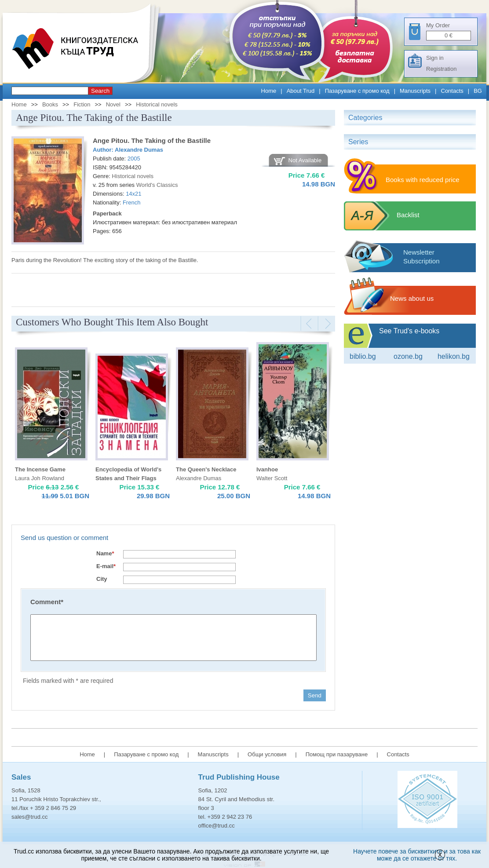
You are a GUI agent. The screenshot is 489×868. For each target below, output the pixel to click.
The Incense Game (40, 469)
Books (50, 104)
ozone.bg (408, 356)
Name (105, 553)
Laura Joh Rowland (40, 478)
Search (100, 91)
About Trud (301, 91)
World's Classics (157, 185)
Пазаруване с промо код (357, 91)
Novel (113, 104)
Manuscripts (415, 91)
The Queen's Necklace (206, 469)
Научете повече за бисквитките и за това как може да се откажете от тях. (417, 855)
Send (315, 695)
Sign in (435, 58)
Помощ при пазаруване (337, 754)
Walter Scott (272, 478)
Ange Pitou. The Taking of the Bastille (152, 140)
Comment (47, 602)
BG (478, 91)
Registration (441, 69)
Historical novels (157, 104)
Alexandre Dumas (139, 150)
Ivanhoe (267, 469)
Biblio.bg (363, 356)
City (102, 579)
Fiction (82, 104)
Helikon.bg (454, 356)
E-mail (106, 566)
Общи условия (267, 754)
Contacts (452, 91)
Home (269, 91)
